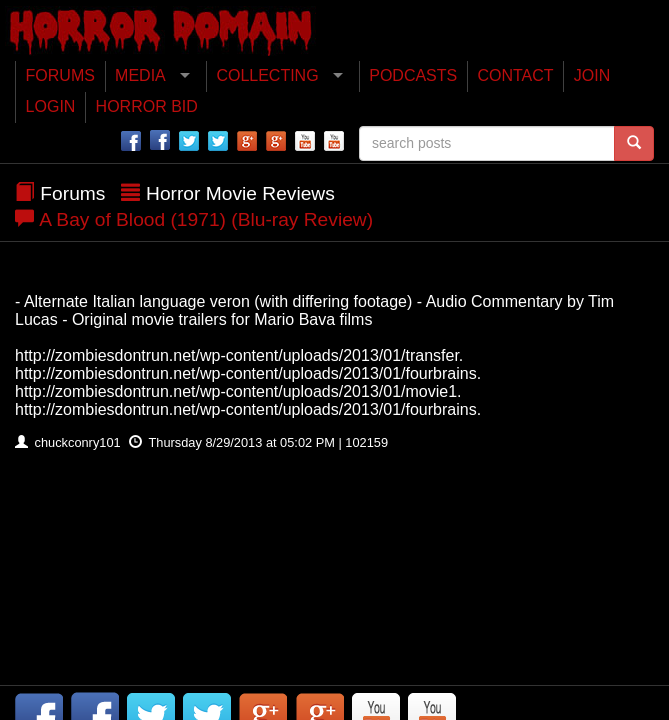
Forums (72, 193)
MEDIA (140, 75)
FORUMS (60, 75)
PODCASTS (413, 75)
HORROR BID (147, 106)
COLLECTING (267, 75)
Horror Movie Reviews (240, 193)
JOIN (592, 75)
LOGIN (51, 106)
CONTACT (515, 75)
